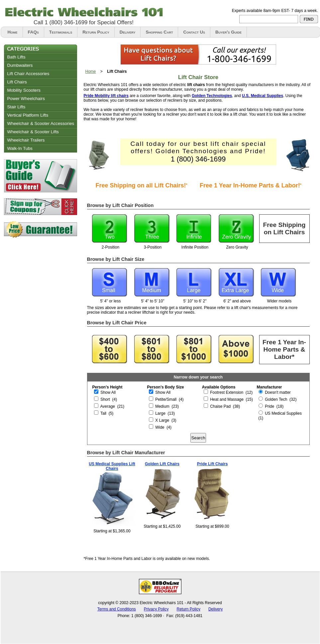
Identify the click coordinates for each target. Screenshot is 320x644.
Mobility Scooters (24, 90)
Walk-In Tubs (20, 148)
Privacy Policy (156, 609)
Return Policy (96, 32)
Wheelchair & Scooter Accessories (41, 123)
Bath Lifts (16, 57)
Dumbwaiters (20, 65)
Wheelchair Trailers (26, 140)
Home (13, 32)
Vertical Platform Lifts (28, 115)
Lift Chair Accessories (28, 74)
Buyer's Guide (228, 32)
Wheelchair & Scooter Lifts (33, 132)
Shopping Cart (159, 32)
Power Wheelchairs (26, 99)
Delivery (128, 32)
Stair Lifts (16, 107)
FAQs (33, 32)
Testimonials (61, 32)
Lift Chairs (17, 82)
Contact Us (194, 32)
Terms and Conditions (117, 609)
